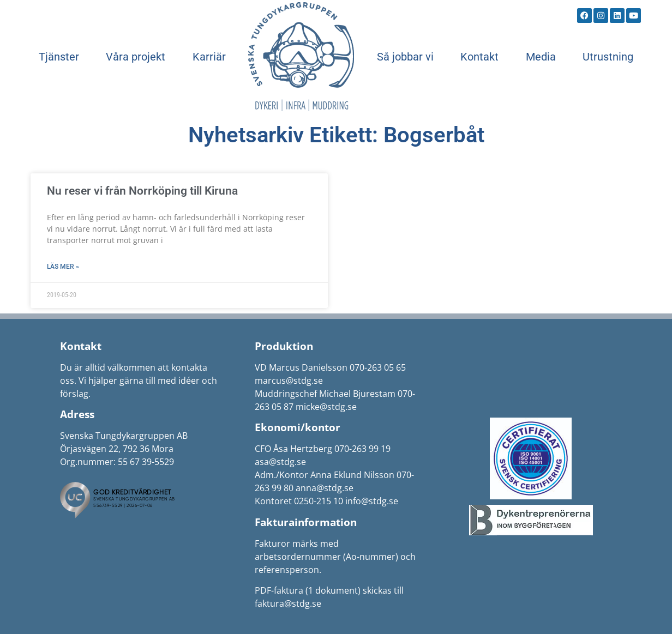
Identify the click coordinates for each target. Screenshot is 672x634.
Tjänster (59, 57)
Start (301, 57)
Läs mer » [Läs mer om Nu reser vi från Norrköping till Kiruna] (63, 267)
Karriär (209, 57)
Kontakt (479, 57)
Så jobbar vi (405, 57)
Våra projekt (136, 57)
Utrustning (608, 57)
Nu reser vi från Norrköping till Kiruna (142, 191)
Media (541, 57)
